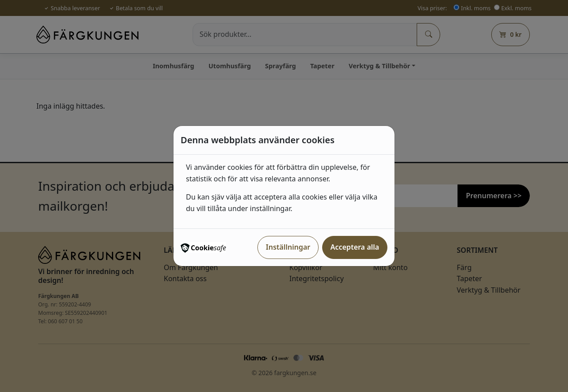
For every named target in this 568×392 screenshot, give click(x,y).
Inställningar (288, 247)
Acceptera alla (355, 247)
